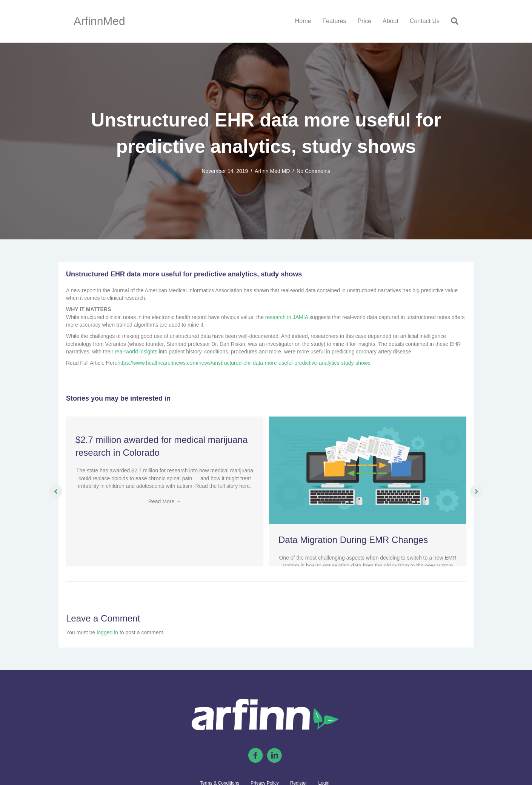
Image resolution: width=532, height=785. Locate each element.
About (391, 21)
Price (364, 21)
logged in (107, 632)
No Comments (313, 171)
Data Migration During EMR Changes (353, 540)
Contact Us (425, 21)
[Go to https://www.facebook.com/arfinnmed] (255, 756)
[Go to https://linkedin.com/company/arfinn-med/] (274, 756)
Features (334, 21)
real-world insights (136, 352)
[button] (56, 491)
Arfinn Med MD (272, 171)
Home (303, 21)
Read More (165, 501)
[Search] (452, 21)
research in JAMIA (287, 317)
